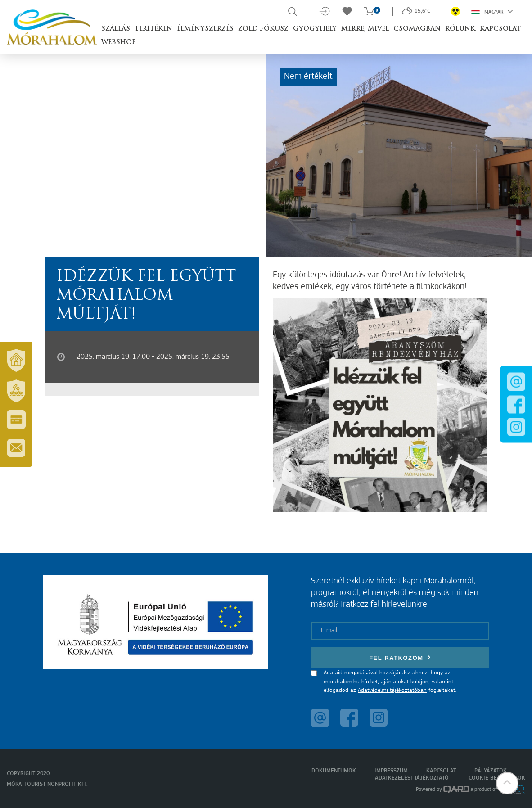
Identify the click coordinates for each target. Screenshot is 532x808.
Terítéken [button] (153, 29)
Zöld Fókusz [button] (263, 29)
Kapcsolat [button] (500, 29)
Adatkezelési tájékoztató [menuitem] (412, 778)
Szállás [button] (116, 29)
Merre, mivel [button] (365, 29)
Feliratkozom (400, 657)
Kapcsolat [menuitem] (441, 771)
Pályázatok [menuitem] (491, 771)
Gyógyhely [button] (315, 29)
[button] (507, 783)
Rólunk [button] (460, 29)
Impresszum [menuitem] (391, 771)
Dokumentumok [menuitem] (334, 771)
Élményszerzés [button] (205, 29)
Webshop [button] (119, 43)
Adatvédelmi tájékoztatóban (392, 690)
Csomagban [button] (417, 29)
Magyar (492, 11)
